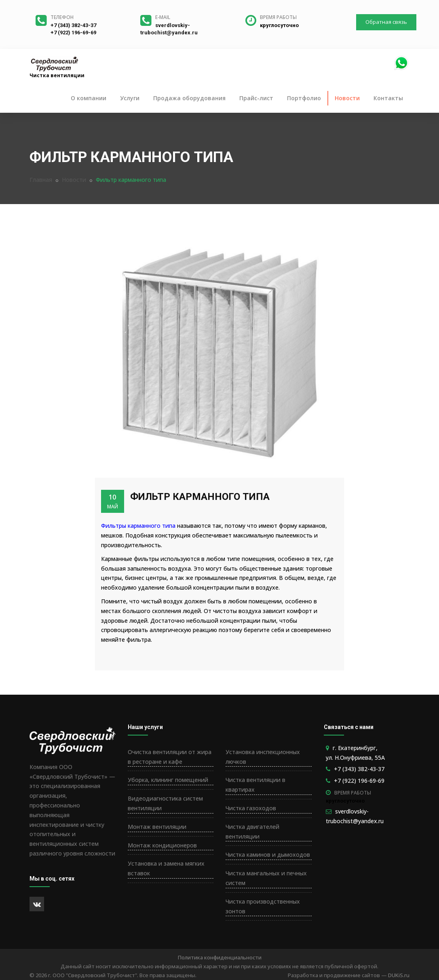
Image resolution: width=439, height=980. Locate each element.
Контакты (388, 98)
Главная (41, 180)
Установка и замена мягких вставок (166, 868)
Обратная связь (386, 22)
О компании (89, 98)
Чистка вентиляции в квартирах (255, 785)
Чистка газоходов (251, 808)
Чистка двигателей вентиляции (252, 831)
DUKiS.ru (399, 975)
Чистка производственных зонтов (263, 906)
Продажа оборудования (189, 98)
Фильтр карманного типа (200, 497)
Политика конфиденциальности (220, 957)
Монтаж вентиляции (157, 827)
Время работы (278, 17)
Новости (347, 98)
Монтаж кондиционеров (162, 845)
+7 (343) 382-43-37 (73, 25)
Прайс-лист (256, 98)
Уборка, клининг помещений (168, 780)
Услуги (130, 98)
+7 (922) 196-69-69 (73, 33)
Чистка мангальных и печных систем (266, 878)
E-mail (163, 17)
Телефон (62, 17)
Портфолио (304, 98)
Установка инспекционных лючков (263, 757)
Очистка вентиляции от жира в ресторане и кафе (170, 757)
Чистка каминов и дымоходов (268, 855)
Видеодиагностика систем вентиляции (165, 803)
